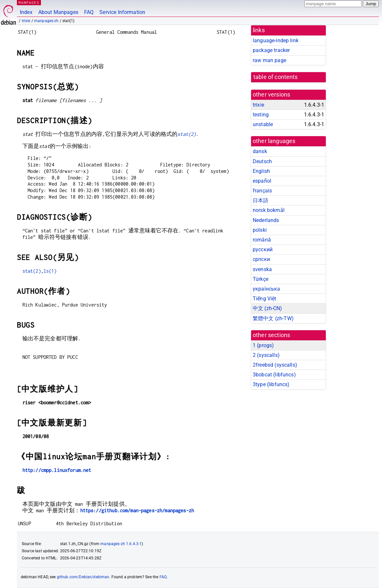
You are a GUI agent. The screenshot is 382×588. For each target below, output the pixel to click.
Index (26, 12)
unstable (263, 124)
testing (261, 115)
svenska (262, 269)
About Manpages (58, 12)
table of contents (276, 77)
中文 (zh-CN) (267, 308)
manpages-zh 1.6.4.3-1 (121, 544)
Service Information (122, 12)
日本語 (261, 200)
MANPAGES (29, 2)
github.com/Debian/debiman (83, 577)
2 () (266, 355)
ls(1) (50, 271)
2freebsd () (275, 365)
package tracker (271, 50)
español (262, 181)
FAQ (89, 12)
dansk (260, 151)
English (261, 171)
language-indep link (276, 40)
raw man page (269, 60)
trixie (26, 21)
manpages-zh (46, 21)
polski (260, 230)
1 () (263, 345)
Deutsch (262, 161)
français (262, 191)
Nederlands (266, 220)
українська (267, 289)
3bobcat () (274, 375)
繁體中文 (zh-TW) (273, 318)
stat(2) (187, 134)
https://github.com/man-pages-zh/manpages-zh (137, 510)
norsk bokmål (269, 210)
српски (261, 259)
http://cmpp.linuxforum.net (57, 470)
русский (263, 249)
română (262, 240)
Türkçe (261, 279)
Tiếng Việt (265, 299)
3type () (271, 384)
